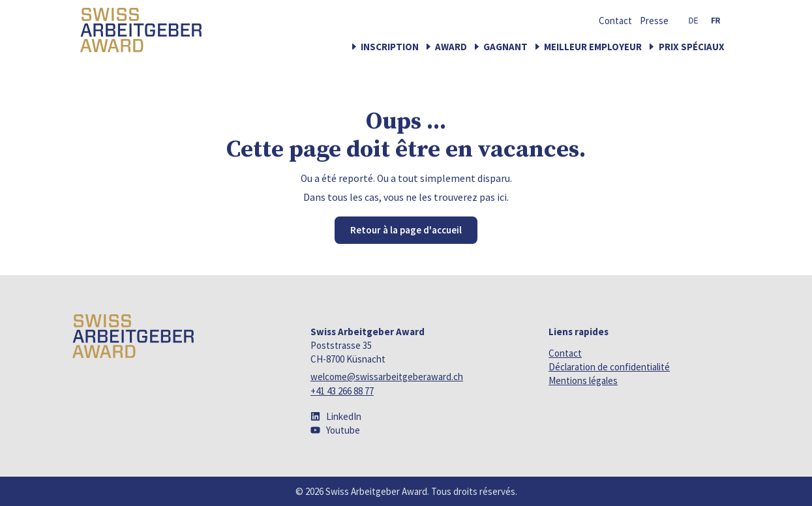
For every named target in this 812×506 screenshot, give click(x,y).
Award (451, 47)
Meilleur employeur (593, 47)
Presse (654, 21)
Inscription (390, 47)
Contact (615, 21)
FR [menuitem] (715, 21)
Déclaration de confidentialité (609, 367)
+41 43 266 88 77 (342, 391)
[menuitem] (694, 21)
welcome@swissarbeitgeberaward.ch (387, 377)
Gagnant (505, 47)
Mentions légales (583, 380)
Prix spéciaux (692, 47)
